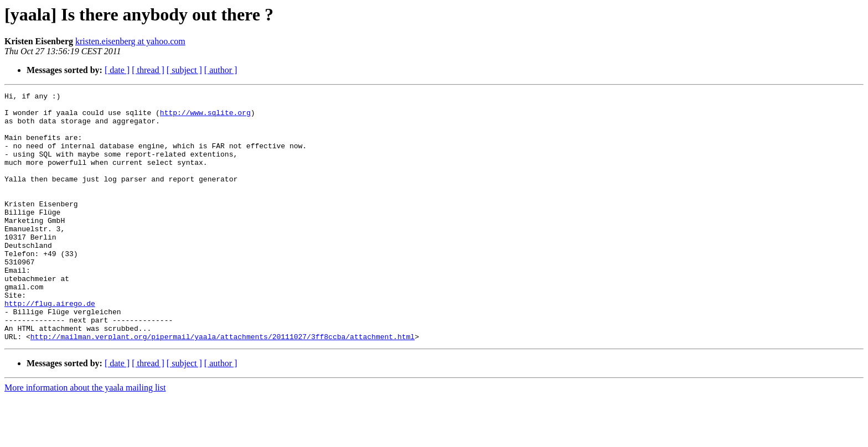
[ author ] (221, 70)
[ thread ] (148, 70)
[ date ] (117, 70)
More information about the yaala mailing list (85, 437)
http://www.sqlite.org (205, 117)
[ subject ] (184, 70)
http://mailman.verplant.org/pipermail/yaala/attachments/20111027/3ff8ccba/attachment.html (223, 386)
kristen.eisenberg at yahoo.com (130, 41)
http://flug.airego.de (50, 346)
